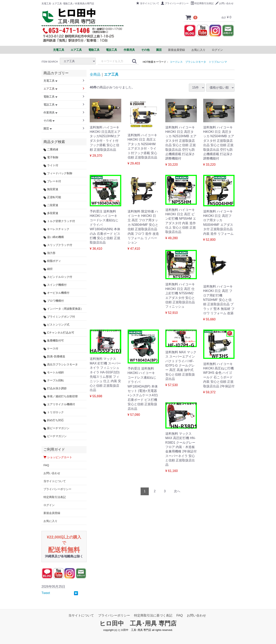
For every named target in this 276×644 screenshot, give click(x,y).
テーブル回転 (54, 380)
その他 (49, 120)
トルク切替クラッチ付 (59, 221)
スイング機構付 (55, 285)
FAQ (46, 465)
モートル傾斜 (54, 372)
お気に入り (198, 50)
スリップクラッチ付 (58, 245)
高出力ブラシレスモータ (61, 365)
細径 (48, 269)
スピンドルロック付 (58, 277)
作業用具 (50, 113)
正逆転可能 (52, 197)
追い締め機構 (54, 237)
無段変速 (51, 189)
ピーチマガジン (55, 436)
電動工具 (50, 97)
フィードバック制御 (58, 173)
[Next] (177, 491)
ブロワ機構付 (54, 301)
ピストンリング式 (56, 325)
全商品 (95, 74)
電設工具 (50, 105)
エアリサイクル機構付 (59, 404)
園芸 (48, 128)
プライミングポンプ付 (59, 317)
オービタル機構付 (56, 293)
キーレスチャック (56, 229)
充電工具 (50, 81)
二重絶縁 (51, 149)
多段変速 (51, 213)
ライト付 (51, 165)
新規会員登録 (176, 50)
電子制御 (51, 157)
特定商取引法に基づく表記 (153, 615)
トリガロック (54, 412)
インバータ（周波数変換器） (63, 309)
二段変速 (51, 205)
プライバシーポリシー (175, 3)
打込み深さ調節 (55, 388)
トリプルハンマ (218, 62)
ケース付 (51, 349)
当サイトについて (148, 3)
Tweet (46, 593)
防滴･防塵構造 (54, 357)
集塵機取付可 (54, 341)
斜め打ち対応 (54, 420)
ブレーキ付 (52, 181)
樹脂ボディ (52, 261)
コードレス (176, 62)
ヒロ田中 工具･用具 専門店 (138, 623)
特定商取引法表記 (202, 3)
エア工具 (111, 74)
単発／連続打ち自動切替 (61, 396)
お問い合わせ (224, 3)
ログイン (217, 50)
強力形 (49, 253)
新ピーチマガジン (56, 428)
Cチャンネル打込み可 (59, 333)
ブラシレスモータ (196, 62)
